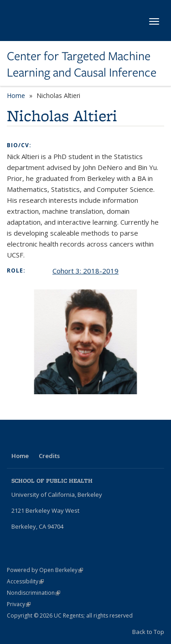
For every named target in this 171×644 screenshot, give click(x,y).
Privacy (19, 604)
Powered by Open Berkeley (45, 570)
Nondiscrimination (34, 593)
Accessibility (25, 581)
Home (16, 95)
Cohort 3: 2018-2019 (85, 271)
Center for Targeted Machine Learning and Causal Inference (82, 64)
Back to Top (148, 632)
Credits (49, 456)
